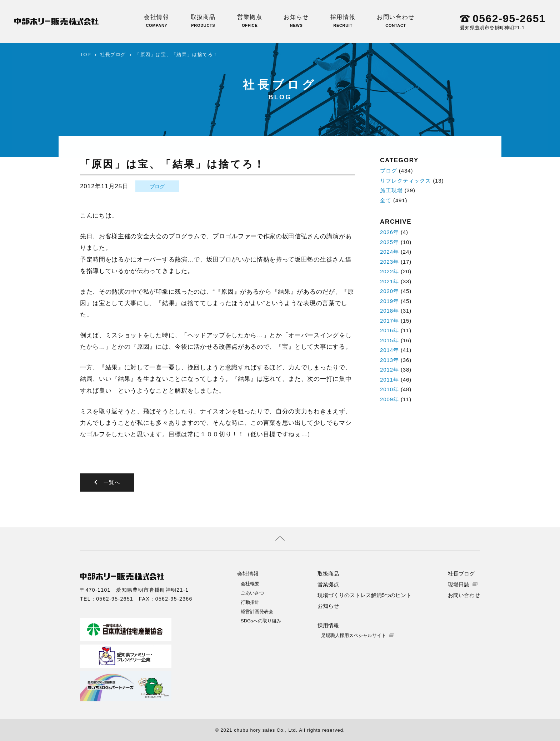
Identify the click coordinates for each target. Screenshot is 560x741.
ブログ (157, 187)
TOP (86, 54)
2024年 (389, 252)
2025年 (389, 242)
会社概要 (250, 583)
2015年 (389, 340)
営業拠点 (250, 21)
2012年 (389, 370)
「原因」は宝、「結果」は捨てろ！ (177, 54)
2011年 (389, 380)
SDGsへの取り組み (261, 620)
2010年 (389, 389)
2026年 (389, 232)
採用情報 (343, 21)
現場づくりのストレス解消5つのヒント (364, 595)
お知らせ (296, 21)
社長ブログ (113, 54)
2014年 (389, 350)
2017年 (389, 321)
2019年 (389, 301)
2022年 (389, 271)
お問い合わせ (396, 21)
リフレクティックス (406, 181)
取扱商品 (203, 21)
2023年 (389, 262)
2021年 (389, 281)
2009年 (389, 399)
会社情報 (156, 21)
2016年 (389, 330)
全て (386, 200)
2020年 (389, 291)
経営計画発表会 (257, 611)
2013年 (389, 360)
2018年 (389, 311)
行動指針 (250, 602)
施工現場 (391, 190)
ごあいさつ (252, 593)
